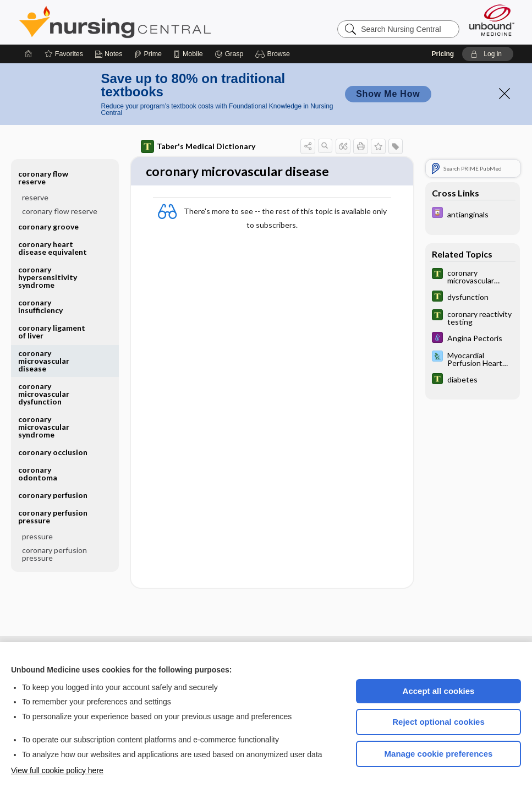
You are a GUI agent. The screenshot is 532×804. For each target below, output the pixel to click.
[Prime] (148, 54)
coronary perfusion (53, 495)
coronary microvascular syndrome (44, 427)
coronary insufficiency (40, 306)
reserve (35, 197)
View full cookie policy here (57, 770)
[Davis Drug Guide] (473, 214)
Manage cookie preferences (439, 754)
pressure (37, 536)
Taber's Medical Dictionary (198, 146)
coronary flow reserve (43, 177)
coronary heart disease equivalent (53, 248)
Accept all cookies (439, 691)
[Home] (29, 54)
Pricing (443, 54)
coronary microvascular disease (44, 361)
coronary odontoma (38, 474)
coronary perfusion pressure (53, 516)
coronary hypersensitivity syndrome (48, 277)
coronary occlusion (53, 452)
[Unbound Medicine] (492, 20)
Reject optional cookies (438, 722)
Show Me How (388, 94)
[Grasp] (229, 54)
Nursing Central (156, 22)
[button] (274, 54)
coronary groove (48, 226)
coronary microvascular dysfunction (44, 394)
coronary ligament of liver (52, 332)
